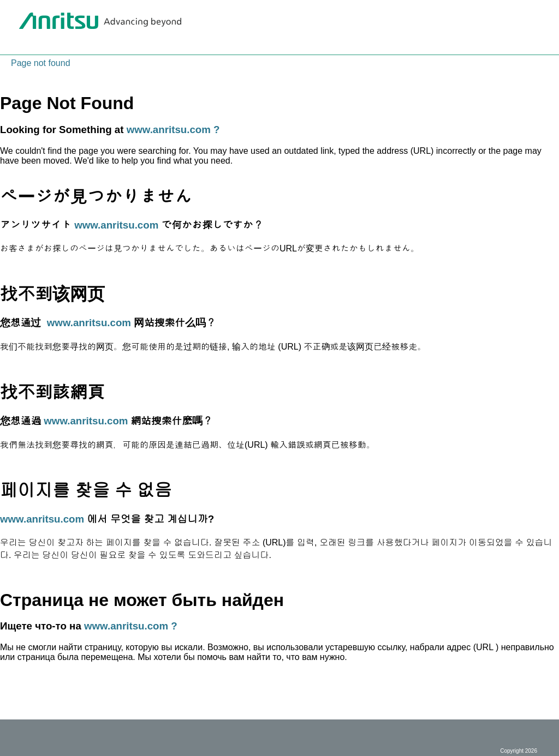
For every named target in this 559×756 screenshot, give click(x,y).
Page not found (41, 63)
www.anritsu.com (116, 225)
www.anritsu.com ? (173, 130)
